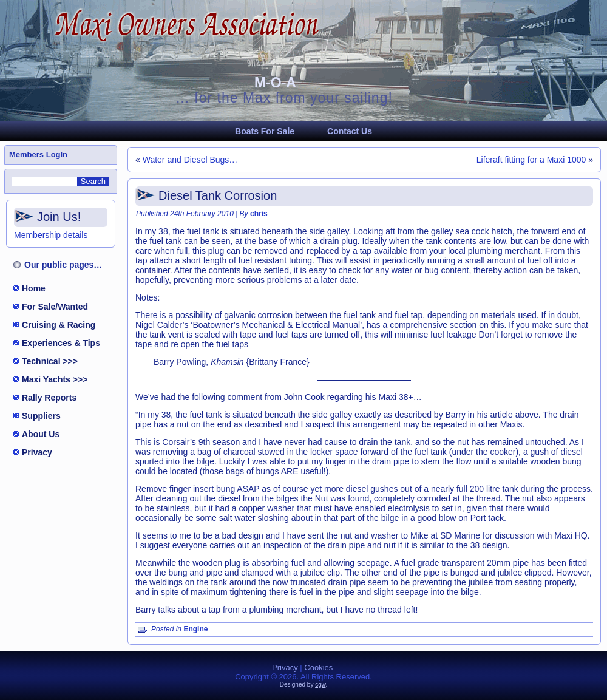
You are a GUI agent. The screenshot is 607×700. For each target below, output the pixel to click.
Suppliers (41, 416)
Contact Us (350, 131)
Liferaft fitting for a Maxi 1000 (531, 160)
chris (259, 214)
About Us (41, 434)
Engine (195, 629)
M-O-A (275, 83)
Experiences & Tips (61, 343)
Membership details (51, 235)
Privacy (37, 452)
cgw (320, 685)
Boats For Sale (265, 131)
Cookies (318, 668)
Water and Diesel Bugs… (190, 160)
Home (34, 288)
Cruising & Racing (59, 325)
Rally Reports (49, 398)
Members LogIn (38, 155)
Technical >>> (50, 361)
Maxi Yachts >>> (55, 379)
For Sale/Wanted (55, 307)
